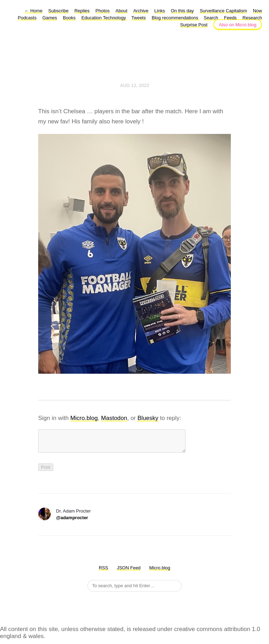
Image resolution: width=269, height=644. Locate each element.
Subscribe (58, 11)
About (122, 11)
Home (33, 11)
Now (257, 11)
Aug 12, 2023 (134, 85)
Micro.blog (84, 418)
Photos (103, 11)
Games (50, 18)
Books (69, 18)
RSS (104, 572)
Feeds (230, 18)
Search (211, 18)
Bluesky (148, 418)
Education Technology (104, 18)
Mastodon (114, 418)
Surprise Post (194, 25)
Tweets (139, 18)
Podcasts (27, 18)
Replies (82, 11)
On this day (182, 11)
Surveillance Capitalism (223, 11)
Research (252, 18)
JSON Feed (129, 572)
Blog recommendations (176, 18)
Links (160, 11)
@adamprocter (72, 522)
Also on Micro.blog (238, 25)
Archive (141, 11)
